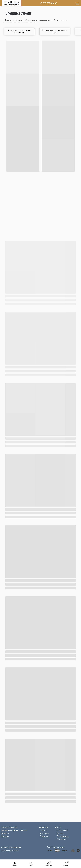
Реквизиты (61, 839)
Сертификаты (63, 836)
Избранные (48, 866)
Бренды (5, 836)
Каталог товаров (9, 827)
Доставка (44, 833)
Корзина (66, 866)
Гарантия (44, 836)
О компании (62, 830)
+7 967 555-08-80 (48, 3)
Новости (5, 833)
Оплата (43, 830)
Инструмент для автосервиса (38, 20)
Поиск (31, 866)
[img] (11, 3)
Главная (9, 20)
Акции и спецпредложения (14, 830)
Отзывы (60, 833)
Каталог (15, 866)
